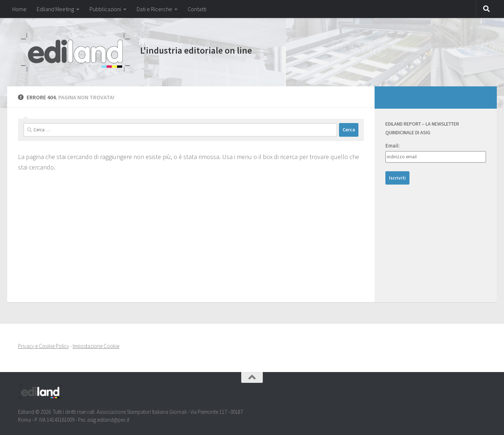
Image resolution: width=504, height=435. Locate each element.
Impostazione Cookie (96, 346)
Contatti (197, 9)
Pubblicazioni (105, 9)
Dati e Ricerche (154, 9)
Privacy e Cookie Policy (43, 346)
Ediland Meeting (55, 9)
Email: (393, 146)
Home (19, 9)
